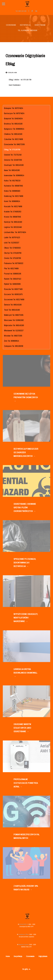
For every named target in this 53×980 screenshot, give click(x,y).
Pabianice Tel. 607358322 (14, 263)
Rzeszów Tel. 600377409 (13, 289)
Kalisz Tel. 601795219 (12, 181)
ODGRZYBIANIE (40, 25)
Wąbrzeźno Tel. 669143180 (14, 325)
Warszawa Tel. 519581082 (14, 320)
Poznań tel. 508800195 (13, 274)
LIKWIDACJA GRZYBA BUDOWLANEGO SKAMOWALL (25, 673)
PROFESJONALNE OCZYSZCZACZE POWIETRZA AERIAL (26, 783)
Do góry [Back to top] (27, 969)
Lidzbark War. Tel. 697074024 (15, 232)
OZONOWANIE (11, 25)
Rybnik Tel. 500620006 (12, 284)
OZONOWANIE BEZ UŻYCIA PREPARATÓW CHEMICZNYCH (26, 398)
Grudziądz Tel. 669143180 (14, 165)
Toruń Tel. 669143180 (12, 310)
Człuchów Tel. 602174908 (13, 139)
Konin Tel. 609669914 (12, 201)
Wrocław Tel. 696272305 (13, 336)
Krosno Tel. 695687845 (12, 217)
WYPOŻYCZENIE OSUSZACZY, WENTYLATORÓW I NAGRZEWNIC (26, 618)
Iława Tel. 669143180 (12, 170)
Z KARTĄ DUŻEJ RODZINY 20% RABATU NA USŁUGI (26, 888)
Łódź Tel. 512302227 (12, 243)
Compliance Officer (24, 934)
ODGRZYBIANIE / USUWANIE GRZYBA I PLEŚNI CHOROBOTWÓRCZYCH (25, 508)
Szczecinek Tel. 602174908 (14, 299)
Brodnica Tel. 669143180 (13, 124)
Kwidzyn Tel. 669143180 (13, 222)
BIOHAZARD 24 (24, 924)
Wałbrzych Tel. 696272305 (14, 315)
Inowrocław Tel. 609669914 (14, 175)
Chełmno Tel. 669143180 (13, 134)
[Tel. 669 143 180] (21, 11)
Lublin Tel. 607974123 (12, 237)
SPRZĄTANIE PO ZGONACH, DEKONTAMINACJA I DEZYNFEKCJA (25, 563)
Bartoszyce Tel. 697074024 (14, 113)
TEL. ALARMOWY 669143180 (27, 30)
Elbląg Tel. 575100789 (12, 150)
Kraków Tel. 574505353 (13, 212)
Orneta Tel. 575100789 (12, 258)
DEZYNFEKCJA (25, 25)
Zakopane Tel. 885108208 (14, 346)
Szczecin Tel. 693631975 (13, 294)
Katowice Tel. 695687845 (13, 186)
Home (8, 956)
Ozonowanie (30, 956)
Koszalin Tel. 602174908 (13, 206)
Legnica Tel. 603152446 (13, 227)
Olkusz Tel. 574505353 (12, 248)
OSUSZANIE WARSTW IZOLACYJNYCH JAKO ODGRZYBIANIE (22, 728)
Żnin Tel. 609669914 (11, 341)
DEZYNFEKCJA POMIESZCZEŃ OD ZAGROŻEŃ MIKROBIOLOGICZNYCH (26, 453)
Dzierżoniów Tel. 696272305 (14, 144)
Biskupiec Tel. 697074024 (13, 108)
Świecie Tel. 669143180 (13, 305)
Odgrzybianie (43, 956)
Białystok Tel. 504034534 (13, 119)
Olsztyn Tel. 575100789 (13, 253)
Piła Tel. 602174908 (11, 268)
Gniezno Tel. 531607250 (13, 160)
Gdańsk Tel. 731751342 (13, 155)
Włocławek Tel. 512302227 (14, 331)
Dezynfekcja (18, 956)
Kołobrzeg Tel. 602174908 (14, 196)
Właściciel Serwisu (24, 945)
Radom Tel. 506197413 (13, 279)
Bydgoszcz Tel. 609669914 (14, 129)
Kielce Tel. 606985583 (12, 191)
